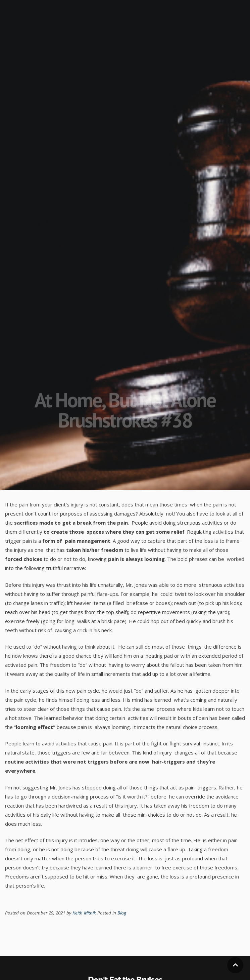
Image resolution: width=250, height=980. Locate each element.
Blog (122, 913)
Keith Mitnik (85, 913)
